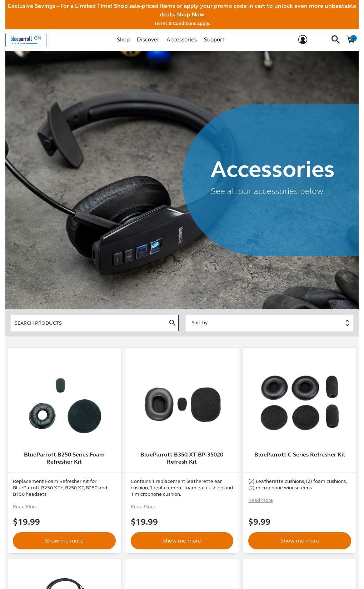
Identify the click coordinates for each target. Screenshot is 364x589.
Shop (123, 39)
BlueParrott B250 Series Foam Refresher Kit (64, 458)
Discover (148, 39)
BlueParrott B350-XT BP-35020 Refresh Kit (182, 458)
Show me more (64, 528)
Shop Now (190, 14)
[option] (64, 403)
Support (214, 39)
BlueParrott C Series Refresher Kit (300, 455)
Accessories (182, 39)
